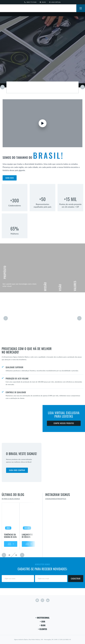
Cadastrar (76, 579)
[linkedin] (48, 600)
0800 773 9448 (30, 2)
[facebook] (37, 600)
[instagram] (42, 600)
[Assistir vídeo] (43, 123)
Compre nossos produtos (64, 423)
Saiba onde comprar (17, 470)
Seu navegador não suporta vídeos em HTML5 (42, 50)
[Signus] (9, 8)
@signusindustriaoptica (56, 499)
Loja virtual (55, 2)
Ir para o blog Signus (11, 499)
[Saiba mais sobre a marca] (42, 87)
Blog (43, 2)
